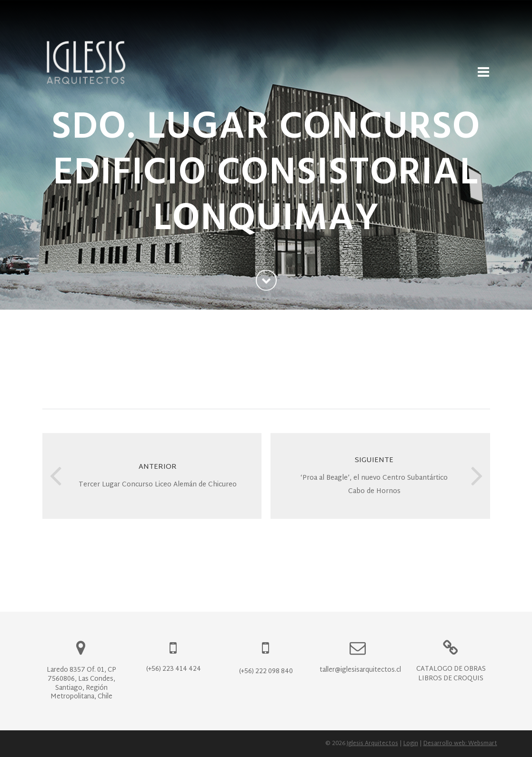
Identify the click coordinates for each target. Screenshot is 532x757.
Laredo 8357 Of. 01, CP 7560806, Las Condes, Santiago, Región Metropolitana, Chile (81, 684)
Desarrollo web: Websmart (460, 744)
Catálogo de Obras (451, 669)
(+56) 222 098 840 (266, 671)
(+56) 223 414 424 (174, 669)
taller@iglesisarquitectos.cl (360, 670)
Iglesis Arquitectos (372, 744)
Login (411, 744)
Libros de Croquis (451, 679)
